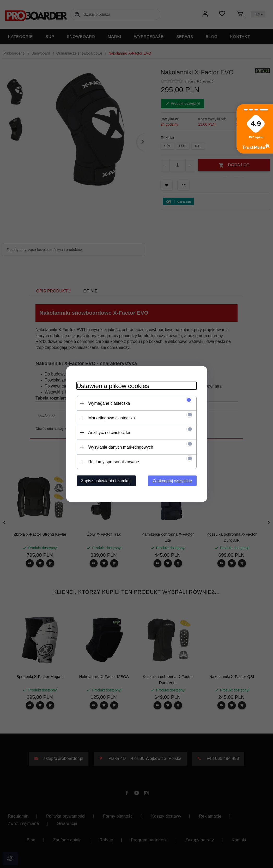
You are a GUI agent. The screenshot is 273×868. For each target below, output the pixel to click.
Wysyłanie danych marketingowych (121, 447)
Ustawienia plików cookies (113, 386)
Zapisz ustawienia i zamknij (106, 481)
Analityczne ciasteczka (109, 433)
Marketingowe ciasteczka (112, 418)
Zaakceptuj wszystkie (172, 481)
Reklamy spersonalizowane (114, 462)
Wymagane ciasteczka (109, 403)
